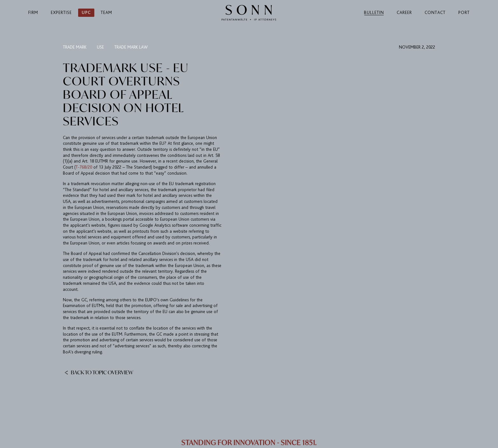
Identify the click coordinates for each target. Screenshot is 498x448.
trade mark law (131, 47)
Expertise (61, 13)
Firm (33, 13)
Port (464, 13)
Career (404, 13)
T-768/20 (84, 167)
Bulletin (374, 13)
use (100, 47)
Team (106, 13)
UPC (86, 13)
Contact (435, 13)
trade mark (75, 47)
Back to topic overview (99, 372)
